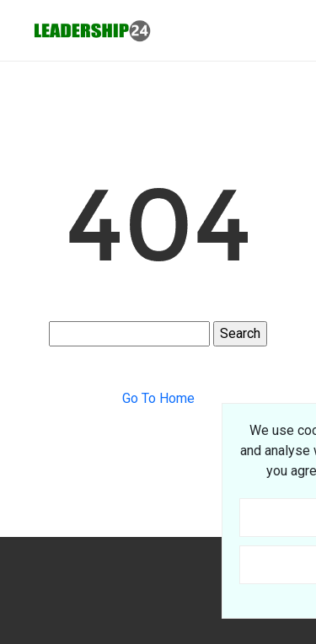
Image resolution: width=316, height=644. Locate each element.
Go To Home (158, 398)
